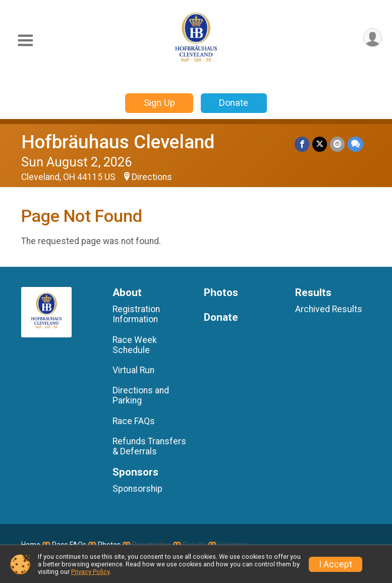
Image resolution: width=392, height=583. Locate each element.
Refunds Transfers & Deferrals (149, 446)
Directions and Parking (141, 395)
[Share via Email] (337, 144)
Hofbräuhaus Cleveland (118, 142)
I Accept (335, 564)
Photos (221, 293)
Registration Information (136, 314)
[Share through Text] (355, 144)
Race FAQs (134, 421)
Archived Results (329, 309)
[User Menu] (373, 38)
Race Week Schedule (135, 345)
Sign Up (159, 103)
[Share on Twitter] (320, 144)
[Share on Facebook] (302, 144)
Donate (234, 103)
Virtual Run (133, 370)
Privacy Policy (90, 572)
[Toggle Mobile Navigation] (25, 41)
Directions (152, 177)
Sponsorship (137, 489)
